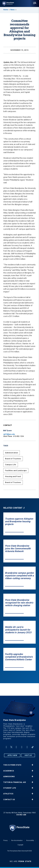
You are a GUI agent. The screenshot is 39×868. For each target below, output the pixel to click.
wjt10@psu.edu (9, 434)
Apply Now (12, 755)
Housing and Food (13, 476)
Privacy (5, 840)
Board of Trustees (13, 459)
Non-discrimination (17, 840)
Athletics (8, 794)
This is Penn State (12, 765)
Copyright (20, 845)
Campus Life (11, 465)
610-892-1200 (21, 815)
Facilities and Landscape (16, 470)
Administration (12, 453)
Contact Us (9, 800)
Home (6, 10)
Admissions (9, 777)
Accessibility (30, 840)
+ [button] (32, 765)
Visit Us (28, 755)
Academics (9, 771)
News (13, 10)
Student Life (10, 788)
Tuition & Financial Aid (15, 782)
